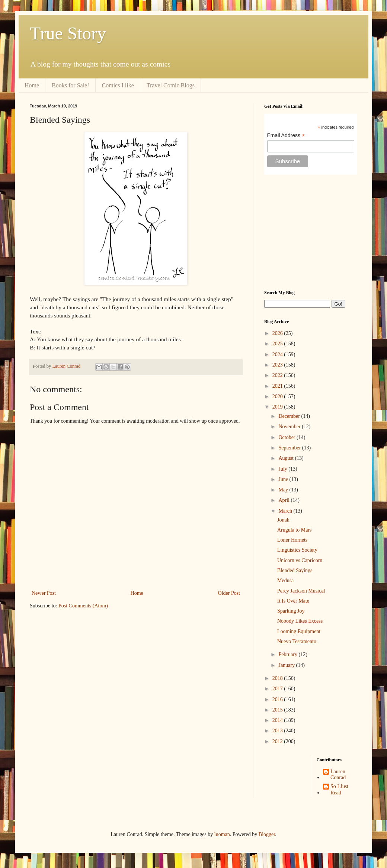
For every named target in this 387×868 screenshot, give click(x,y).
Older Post (229, 593)
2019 (278, 407)
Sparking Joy (291, 611)
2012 (278, 741)
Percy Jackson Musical (301, 591)
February (288, 654)
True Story (68, 33)
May (284, 490)
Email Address (286, 135)
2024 (278, 354)
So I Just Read (339, 790)
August (287, 458)
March (286, 511)
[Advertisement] (311, 232)
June (284, 479)
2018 (278, 678)
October (287, 437)
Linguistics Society (297, 550)
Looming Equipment (299, 631)
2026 (278, 333)
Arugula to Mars (295, 530)
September (290, 448)
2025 (278, 344)
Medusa (285, 580)
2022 (278, 375)
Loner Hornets (292, 540)
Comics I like (118, 85)
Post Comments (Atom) (83, 606)
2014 (278, 720)
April (284, 500)
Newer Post (44, 593)
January (287, 665)
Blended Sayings (295, 570)
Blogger (267, 834)
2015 (278, 710)
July (283, 469)
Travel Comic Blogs (171, 85)
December (290, 416)
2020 (278, 396)
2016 (278, 699)
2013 (278, 731)
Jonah (283, 520)
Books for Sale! (70, 85)
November (290, 427)
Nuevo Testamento (297, 641)
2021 (278, 386)
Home (32, 85)
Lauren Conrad (338, 775)
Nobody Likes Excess (300, 621)
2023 (278, 365)
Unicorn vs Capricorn (300, 560)
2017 (278, 689)
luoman (222, 834)
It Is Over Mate (293, 601)
